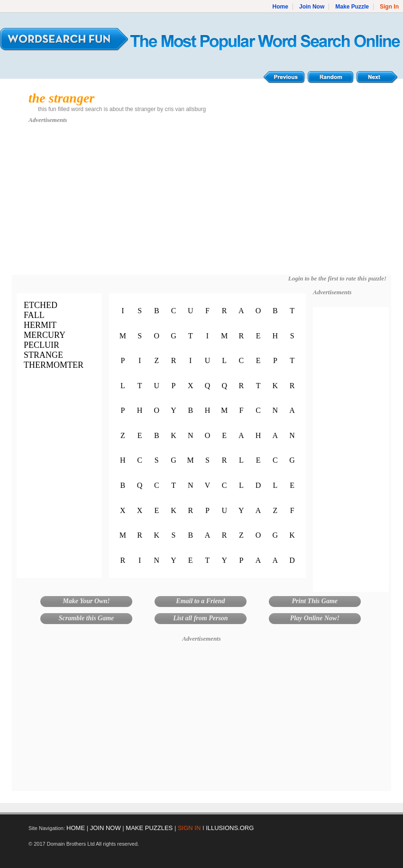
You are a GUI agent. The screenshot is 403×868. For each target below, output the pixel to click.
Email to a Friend (200, 601)
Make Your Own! (86, 601)
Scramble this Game (87, 618)
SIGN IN (189, 828)
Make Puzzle (352, 7)
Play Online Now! (315, 618)
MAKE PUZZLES (149, 828)
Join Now (312, 7)
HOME (76, 828)
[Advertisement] (202, 204)
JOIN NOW (105, 828)
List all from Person (201, 618)
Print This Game (315, 601)
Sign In (389, 7)
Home (280, 7)
